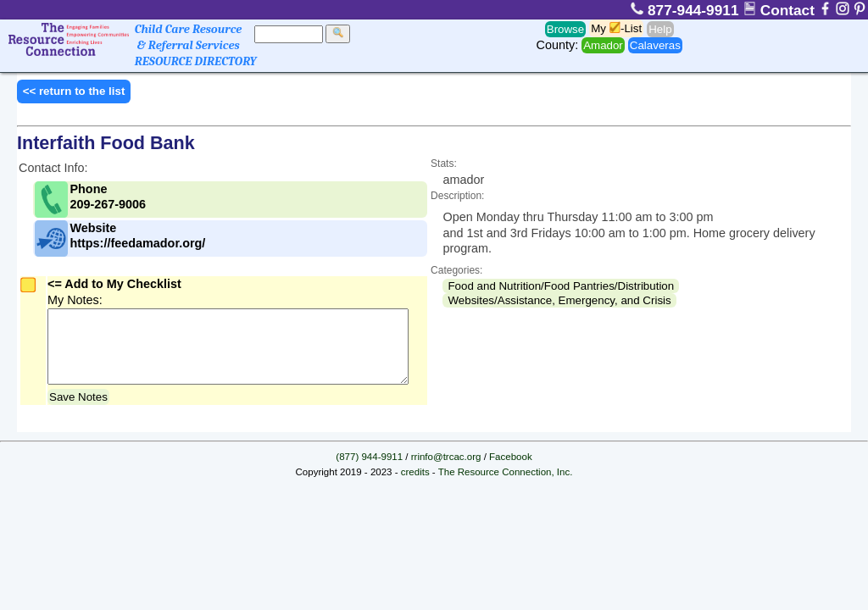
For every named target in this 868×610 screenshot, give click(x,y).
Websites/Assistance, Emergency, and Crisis (559, 300)
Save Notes (78, 410)
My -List (616, 28)
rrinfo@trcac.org (446, 469)
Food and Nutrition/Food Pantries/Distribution (561, 286)
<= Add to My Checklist (114, 284)
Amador (603, 45)
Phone (89, 200)
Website (119, 238)
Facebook (511, 469)
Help (660, 29)
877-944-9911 (687, 10)
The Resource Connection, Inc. (506, 485)
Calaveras (655, 45)
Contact (780, 10)
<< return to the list (74, 91)
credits (415, 485)
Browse (565, 29)
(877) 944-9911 (369, 469)
